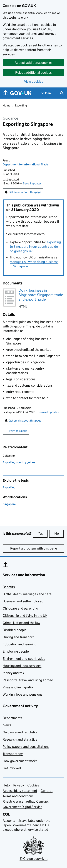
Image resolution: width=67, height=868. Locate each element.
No (59, 533)
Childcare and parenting (20, 608)
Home (6, 105)
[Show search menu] (62, 93)
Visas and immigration (19, 687)
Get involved (12, 768)
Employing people (16, 651)
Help (6, 785)
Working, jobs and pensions (23, 694)
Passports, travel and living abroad (28, 680)
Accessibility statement (20, 791)
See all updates (32, 183)
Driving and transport (18, 637)
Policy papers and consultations (26, 747)
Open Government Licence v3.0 (26, 825)
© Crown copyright (34, 859)
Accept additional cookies (34, 63)
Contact (47, 791)
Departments (12, 718)
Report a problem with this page (34, 548)
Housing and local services (22, 666)
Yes (43, 533)
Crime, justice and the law (22, 623)
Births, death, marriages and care (27, 594)
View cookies (34, 81)
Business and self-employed (23, 601)
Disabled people (15, 630)
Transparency (13, 754)
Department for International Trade (25, 164)
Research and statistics (20, 739)
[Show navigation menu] (47, 93)
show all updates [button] (47, 412)
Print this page (18, 431)
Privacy (19, 785)
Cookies (33, 785)
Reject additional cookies (33, 72)
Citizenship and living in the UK (25, 616)
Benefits (9, 587)
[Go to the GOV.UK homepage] (17, 93)
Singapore (9, 504)
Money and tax (13, 673)
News (7, 725)
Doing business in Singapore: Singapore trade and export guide (41, 295)
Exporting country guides (19, 462)
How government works (20, 761)
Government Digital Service (23, 807)
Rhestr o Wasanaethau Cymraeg (26, 801)
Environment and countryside (24, 659)
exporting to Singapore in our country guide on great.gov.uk (35, 247)
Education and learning (19, 644)
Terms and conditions (18, 796)
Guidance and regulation (21, 732)
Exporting (21, 105)
